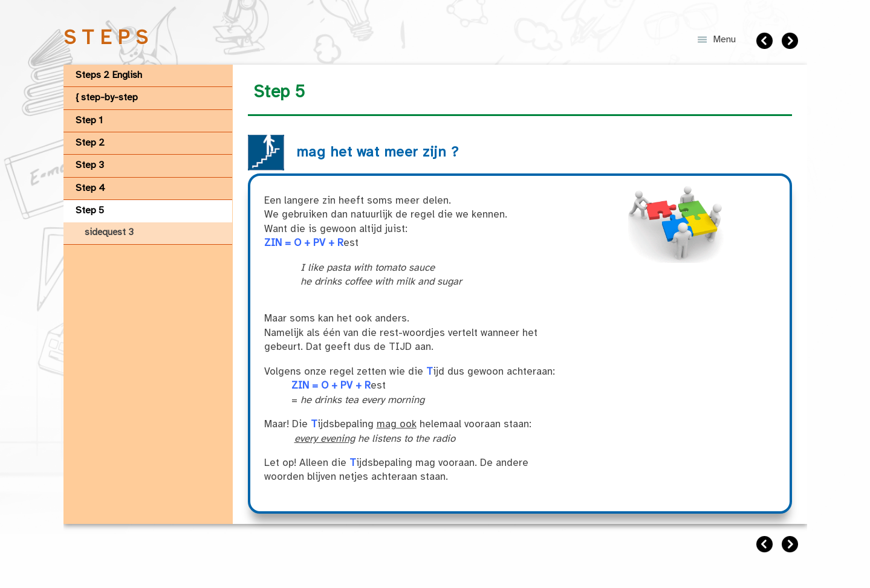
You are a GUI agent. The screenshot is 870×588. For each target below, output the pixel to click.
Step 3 (90, 165)
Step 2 (90, 143)
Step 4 (90, 188)
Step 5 (90, 211)
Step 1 (89, 121)
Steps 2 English (109, 75)
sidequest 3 (109, 233)
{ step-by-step (107, 98)
